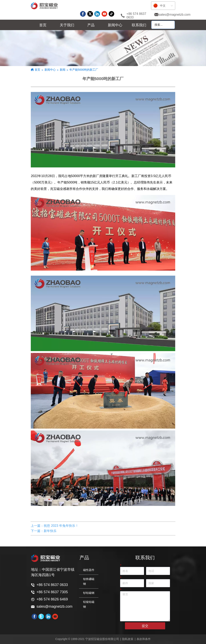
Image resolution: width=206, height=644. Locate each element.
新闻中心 (50, 70)
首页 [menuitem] (43, 25)
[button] (67, 25)
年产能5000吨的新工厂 (84, 70)
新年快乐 (50, 531)
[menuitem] (67, 25)
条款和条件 (144, 639)
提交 (145, 626)
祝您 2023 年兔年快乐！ (61, 526)
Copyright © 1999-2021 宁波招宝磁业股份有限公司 (87, 639)
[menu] (91, 25)
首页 (37, 70)
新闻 (63, 70)
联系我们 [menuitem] (139, 25)
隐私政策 (128, 639)
